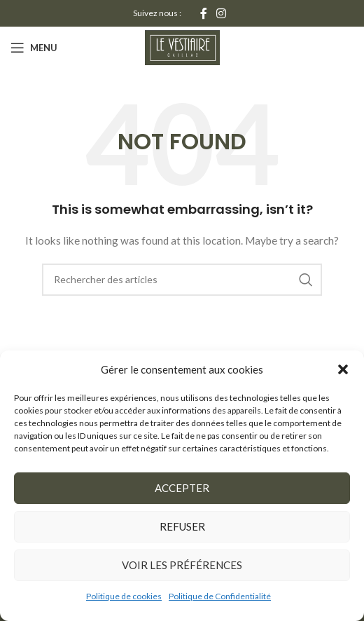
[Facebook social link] (203, 13)
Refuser (182, 526)
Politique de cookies (124, 596)
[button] (343, 369)
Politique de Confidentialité (220, 596)
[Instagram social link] (222, 13)
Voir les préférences (182, 565)
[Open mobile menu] (34, 48)
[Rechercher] (182, 280)
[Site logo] (182, 47)
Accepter (182, 488)
